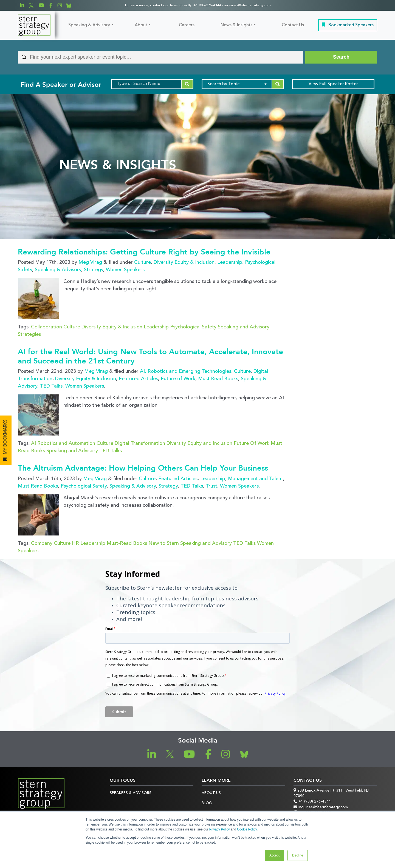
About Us (211, 793)
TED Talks (51, 386)
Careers (187, 25)
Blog (207, 803)
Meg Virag (90, 262)
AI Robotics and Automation (63, 443)
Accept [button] (274, 855)
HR (75, 543)
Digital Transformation (140, 443)
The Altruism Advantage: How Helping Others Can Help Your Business (143, 468)
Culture (143, 262)
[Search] (341, 57)
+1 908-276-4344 (207, 5)
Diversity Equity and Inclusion (199, 443)
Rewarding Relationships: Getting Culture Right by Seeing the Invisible (144, 252)
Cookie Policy (247, 829)
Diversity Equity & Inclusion (184, 262)
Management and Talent (256, 479)
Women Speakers (125, 270)
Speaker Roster (333, 84)
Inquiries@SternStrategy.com (321, 807)
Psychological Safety (193, 327)
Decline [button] (298, 855)
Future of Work (178, 379)
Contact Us (293, 25)
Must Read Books (218, 379)
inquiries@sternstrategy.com (248, 5)
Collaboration (46, 327)
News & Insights (236, 25)
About (141, 25)
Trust (211, 486)
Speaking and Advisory (244, 327)
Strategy (94, 270)
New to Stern (164, 543)
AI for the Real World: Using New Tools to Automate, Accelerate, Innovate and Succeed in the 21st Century (150, 356)
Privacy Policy (220, 829)
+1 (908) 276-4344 (312, 802)
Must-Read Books (127, 543)
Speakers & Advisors (131, 793)
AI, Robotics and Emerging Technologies (186, 371)
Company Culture (51, 543)
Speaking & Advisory (89, 25)
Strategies (29, 334)
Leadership (230, 262)
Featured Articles (138, 379)
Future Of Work (252, 443)
